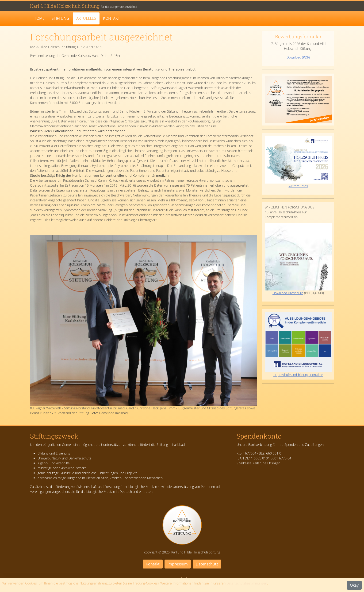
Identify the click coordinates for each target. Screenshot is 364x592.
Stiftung (60, 18)
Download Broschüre (298, 259)
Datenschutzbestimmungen (247, 583)
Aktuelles (86, 18)
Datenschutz (207, 564)
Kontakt (111, 18)
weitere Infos (298, 162)
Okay (354, 585)
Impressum (178, 564)
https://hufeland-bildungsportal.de (298, 375)
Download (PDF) (298, 57)
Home (39, 18)
